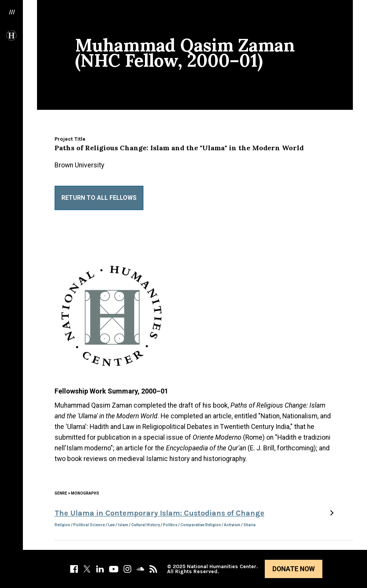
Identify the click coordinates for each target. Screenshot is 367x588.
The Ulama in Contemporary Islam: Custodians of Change (159, 513)
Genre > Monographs (77, 493)
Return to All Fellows (99, 198)
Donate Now (294, 569)
